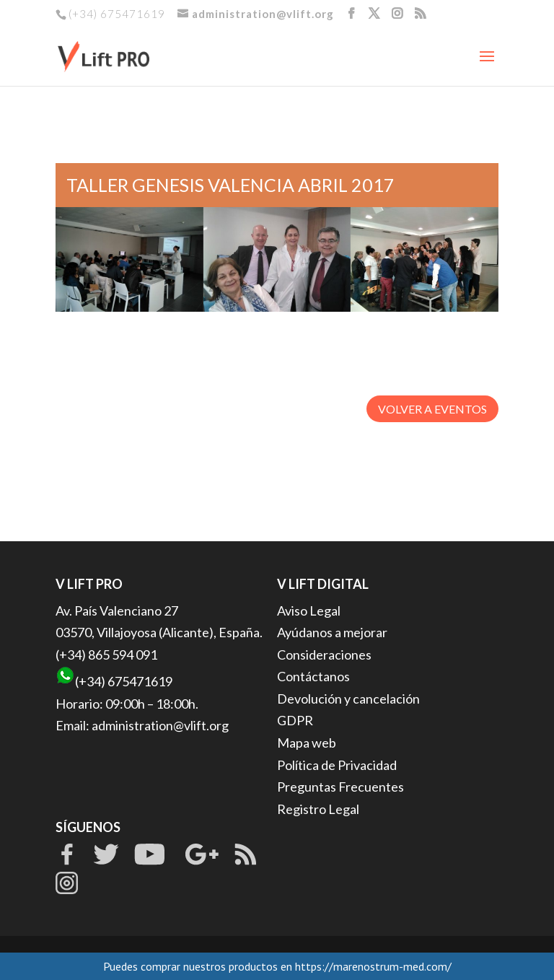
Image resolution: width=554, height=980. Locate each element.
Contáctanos (313, 676)
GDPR (295, 720)
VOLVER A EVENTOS (432, 409)
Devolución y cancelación (348, 699)
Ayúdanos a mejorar (332, 632)
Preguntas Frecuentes (340, 787)
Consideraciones (324, 655)
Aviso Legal (309, 611)
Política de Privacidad (337, 765)
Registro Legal (318, 809)
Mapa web (307, 743)
